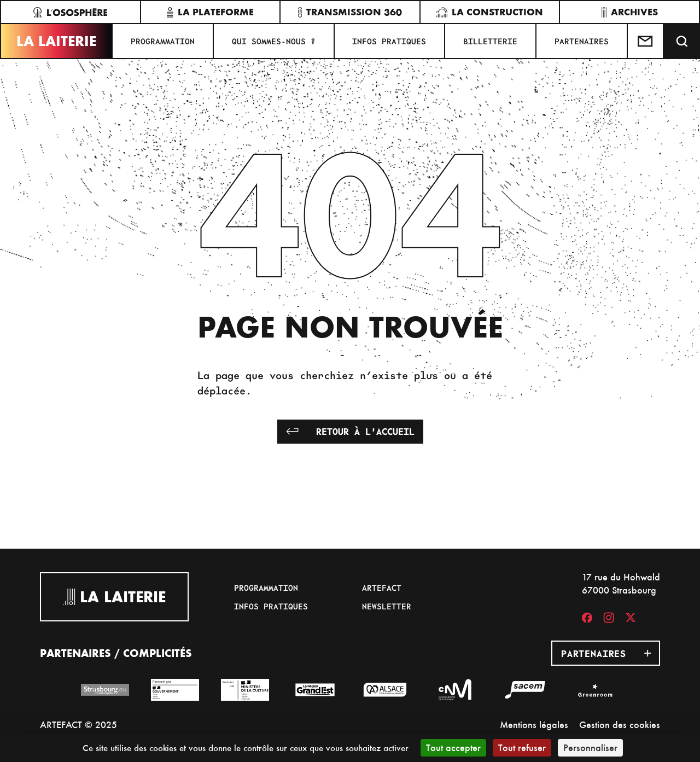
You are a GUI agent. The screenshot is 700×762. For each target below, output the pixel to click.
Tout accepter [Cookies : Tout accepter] (453, 748)
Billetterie (490, 41)
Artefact (382, 588)
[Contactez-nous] (646, 41)
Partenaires (582, 41)
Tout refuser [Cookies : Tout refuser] (522, 748)
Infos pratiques (389, 41)
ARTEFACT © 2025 (78, 725)
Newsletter (387, 606)
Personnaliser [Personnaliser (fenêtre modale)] (590, 748)
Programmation (163, 41)
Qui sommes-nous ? (274, 41)
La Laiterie (56, 41)
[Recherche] (682, 41)
